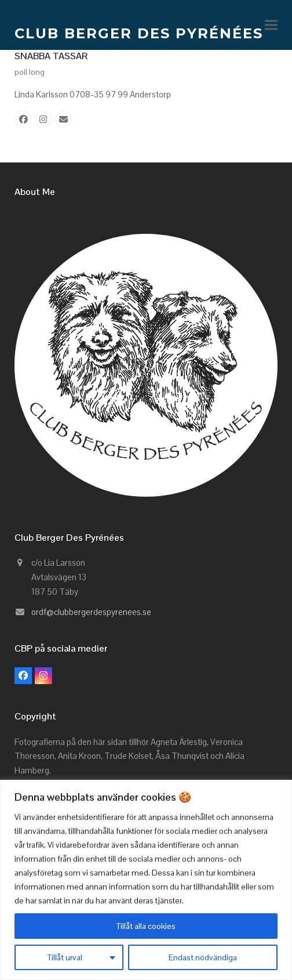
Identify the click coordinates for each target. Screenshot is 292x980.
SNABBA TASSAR (51, 56)
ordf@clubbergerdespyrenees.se (91, 612)
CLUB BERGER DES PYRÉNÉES (139, 33)
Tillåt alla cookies (146, 926)
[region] (146, 880)
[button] (271, 25)
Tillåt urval (65, 957)
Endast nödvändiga (203, 957)
